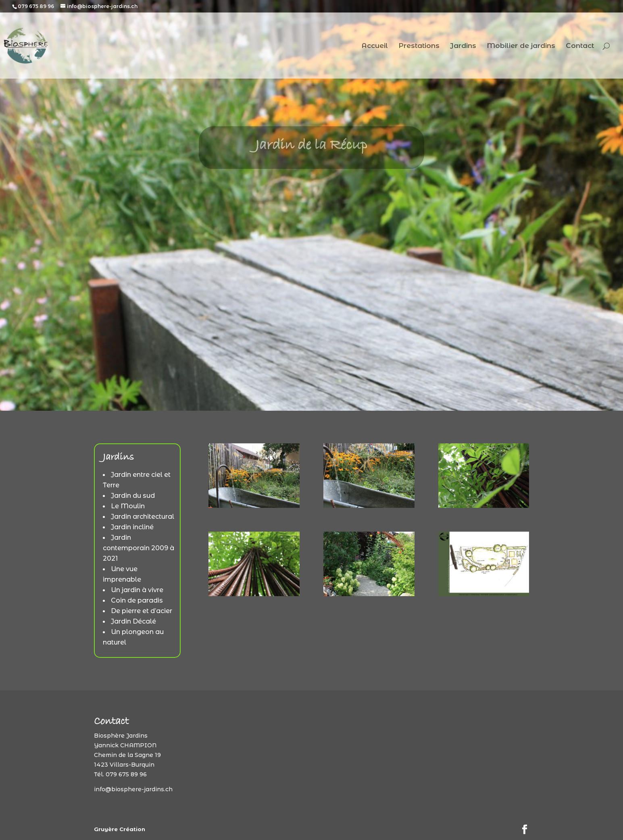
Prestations (419, 46)
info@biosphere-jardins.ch (133, 789)
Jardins (463, 46)
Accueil (375, 46)
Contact (580, 46)
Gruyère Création (120, 829)
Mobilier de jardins (521, 46)
